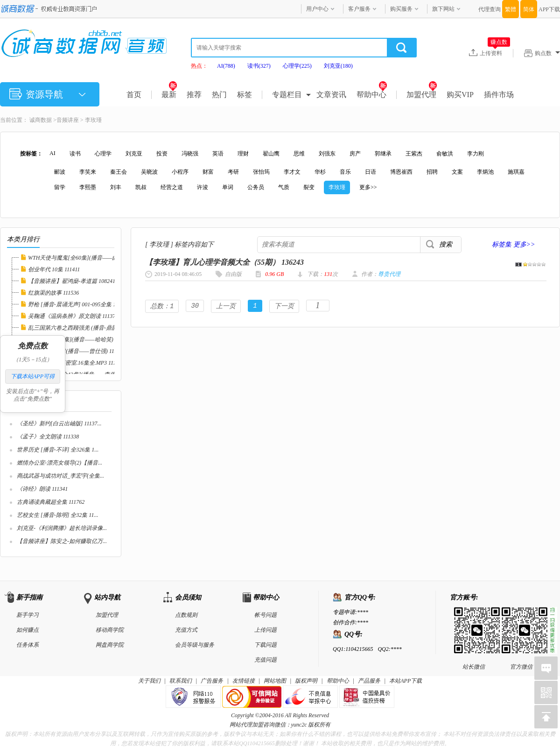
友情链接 (244, 681)
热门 (219, 95)
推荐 (194, 95)
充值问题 (266, 660)
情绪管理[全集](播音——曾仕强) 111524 (77, 351)
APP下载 (549, 9)
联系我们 (181, 681)
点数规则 (186, 615)
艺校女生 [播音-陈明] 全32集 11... (57, 515)
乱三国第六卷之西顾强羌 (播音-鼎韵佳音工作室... (89, 328)
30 (195, 307)
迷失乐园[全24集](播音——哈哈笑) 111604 (79, 339)
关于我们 (149, 681)
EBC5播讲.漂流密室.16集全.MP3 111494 (76, 363)
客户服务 (359, 9)
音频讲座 (68, 120)
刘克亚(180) (338, 66)
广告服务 (212, 681)
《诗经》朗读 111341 (42, 489)
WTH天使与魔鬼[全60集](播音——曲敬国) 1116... (87, 258)
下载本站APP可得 (33, 376)
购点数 (547, 53)
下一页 (284, 307)
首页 (134, 95)
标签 (245, 95)
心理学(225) (297, 66)
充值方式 (186, 630)
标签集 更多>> (513, 244)
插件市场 (499, 95)
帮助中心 (372, 95)
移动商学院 (110, 630)
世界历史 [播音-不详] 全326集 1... (58, 450)
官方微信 (521, 614)
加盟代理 (422, 95)
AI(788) (226, 66)
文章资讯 (331, 95)
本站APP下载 (406, 681)
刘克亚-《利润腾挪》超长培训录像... (62, 528)
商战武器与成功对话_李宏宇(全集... (60, 476)
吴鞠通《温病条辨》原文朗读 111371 (73, 316)
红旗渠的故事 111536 (53, 293)
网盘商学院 (110, 645)
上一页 (226, 307)
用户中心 (317, 9)
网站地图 (275, 681)
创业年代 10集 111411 (54, 269)
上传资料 (495, 53)
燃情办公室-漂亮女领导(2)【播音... (59, 463)
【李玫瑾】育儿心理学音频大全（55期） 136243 (224, 262)
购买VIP (460, 95)
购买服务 (401, 9)
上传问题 (266, 630)
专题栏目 (287, 95)
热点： (199, 66)
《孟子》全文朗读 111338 (48, 437)
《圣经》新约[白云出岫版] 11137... (59, 423)
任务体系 (28, 645)
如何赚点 (28, 630)
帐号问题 (266, 615)
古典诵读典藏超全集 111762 (51, 502)
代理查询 (490, 9)
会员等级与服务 (195, 645)
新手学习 (28, 615)
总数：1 (162, 307)
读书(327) (259, 66)
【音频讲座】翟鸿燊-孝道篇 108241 (72, 281)
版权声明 (306, 681)
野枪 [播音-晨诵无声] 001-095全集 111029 (79, 304)
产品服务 (369, 681)
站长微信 (474, 614)
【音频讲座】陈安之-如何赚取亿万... (62, 541)
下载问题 (266, 645)
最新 (169, 95)
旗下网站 (443, 9)
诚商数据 (41, 120)
